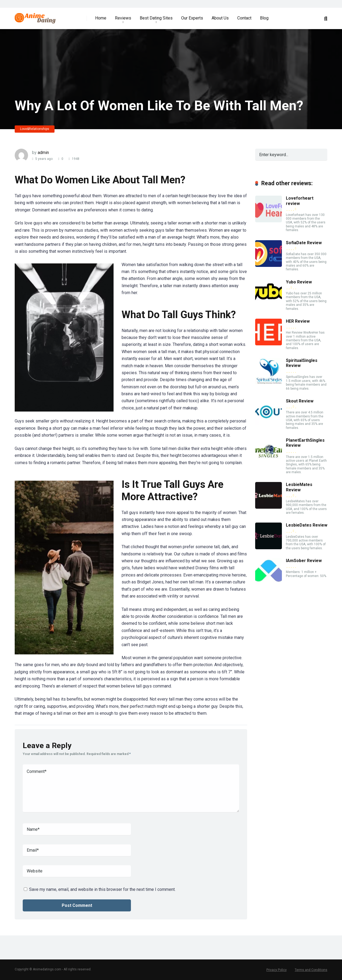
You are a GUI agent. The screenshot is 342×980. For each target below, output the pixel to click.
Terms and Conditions (311, 970)
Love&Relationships (35, 129)
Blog (264, 18)
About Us (220, 18)
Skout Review (300, 401)
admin (43, 153)
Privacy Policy (277, 970)
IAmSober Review (304, 561)
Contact (244, 18)
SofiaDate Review (304, 243)
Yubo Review (299, 282)
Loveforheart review (300, 201)
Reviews (123, 18)
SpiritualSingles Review (302, 363)
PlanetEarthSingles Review (305, 443)
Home (101, 18)
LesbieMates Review (299, 487)
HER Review (298, 321)
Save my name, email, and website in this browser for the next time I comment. (102, 889)
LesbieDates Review (307, 525)
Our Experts (192, 18)
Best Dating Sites (156, 18)
